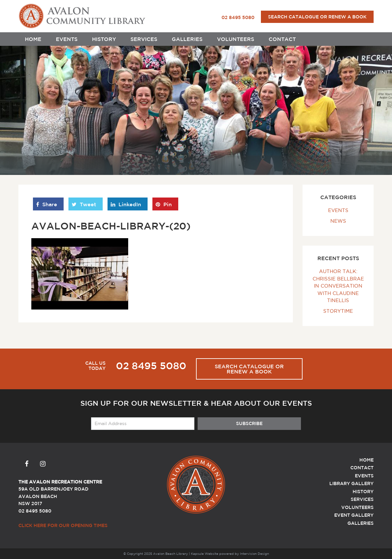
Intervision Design (254, 554)
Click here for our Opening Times (63, 525)
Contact (282, 39)
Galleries (187, 39)
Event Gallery (354, 515)
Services (144, 39)
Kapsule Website (205, 554)
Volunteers (236, 39)
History (104, 39)
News (338, 221)
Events (67, 39)
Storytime (338, 311)
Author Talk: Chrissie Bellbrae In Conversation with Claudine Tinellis (338, 286)
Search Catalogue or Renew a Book (317, 17)
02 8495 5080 (238, 17)
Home (33, 39)
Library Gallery (351, 483)
